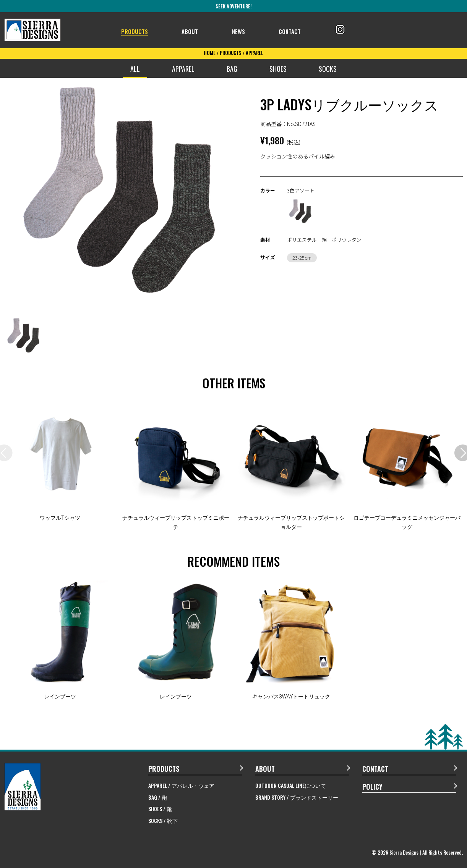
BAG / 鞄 (158, 797)
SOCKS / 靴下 (163, 820)
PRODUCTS (138, 30)
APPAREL (183, 69)
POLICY (372, 787)
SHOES (278, 69)
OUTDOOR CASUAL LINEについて (291, 785)
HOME (210, 53)
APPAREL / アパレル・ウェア (181, 785)
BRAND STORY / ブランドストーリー (297, 797)
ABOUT (194, 30)
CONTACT (292, 30)
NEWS (241, 30)
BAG (232, 69)
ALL (135, 69)
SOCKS (328, 69)
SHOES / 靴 (160, 809)
